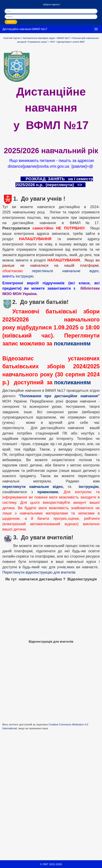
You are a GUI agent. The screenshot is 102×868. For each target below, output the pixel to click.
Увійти (11, 22)
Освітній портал (12, 38)
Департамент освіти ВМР (71, 42)
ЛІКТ (53, 42)
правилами (48, 492)
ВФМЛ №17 (64, 38)
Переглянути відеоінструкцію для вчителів (39, 572)
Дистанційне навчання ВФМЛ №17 (25, 29)
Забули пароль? (52, 4)
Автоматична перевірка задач (39, 38)
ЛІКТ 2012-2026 (52, 864)
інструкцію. (25, 276)
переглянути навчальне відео (33, 487)
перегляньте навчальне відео (65, 271)
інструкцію (89, 487)
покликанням (72, 343)
